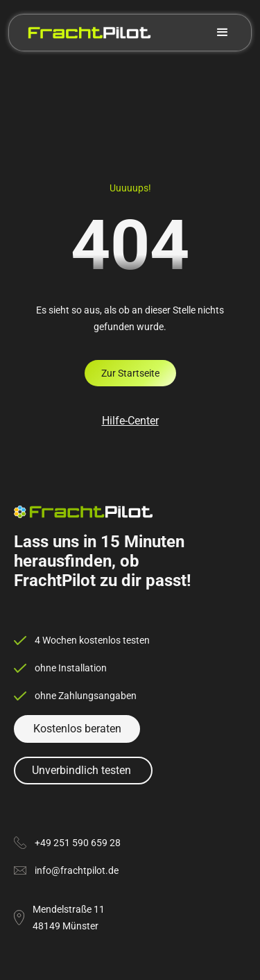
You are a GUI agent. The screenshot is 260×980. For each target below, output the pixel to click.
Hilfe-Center (130, 421)
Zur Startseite (130, 373)
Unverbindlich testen (81, 770)
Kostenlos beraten (77, 729)
